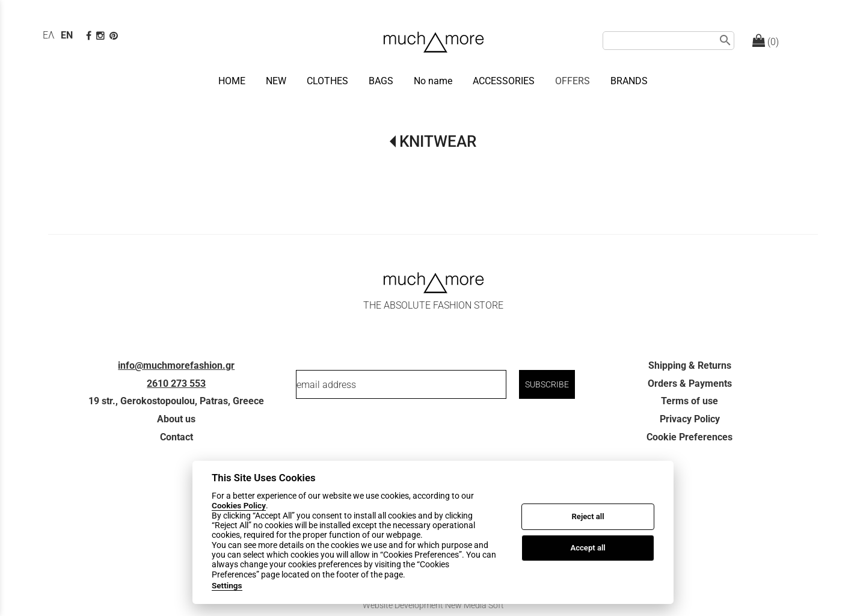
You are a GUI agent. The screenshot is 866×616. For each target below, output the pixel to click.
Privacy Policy (690, 419)
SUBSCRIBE (547, 384)
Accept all (588, 548)
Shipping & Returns (690, 365)
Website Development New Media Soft (433, 605)
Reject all (588, 516)
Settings (227, 585)
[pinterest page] (115, 36)
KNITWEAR (438, 141)
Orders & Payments (690, 383)
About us (176, 419)
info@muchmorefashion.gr (176, 365)
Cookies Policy (239, 505)
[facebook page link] (90, 36)
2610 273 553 (176, 383)
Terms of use (689, 401)
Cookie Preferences (689, 437)
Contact (177, 437)
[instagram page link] (102, 36)
